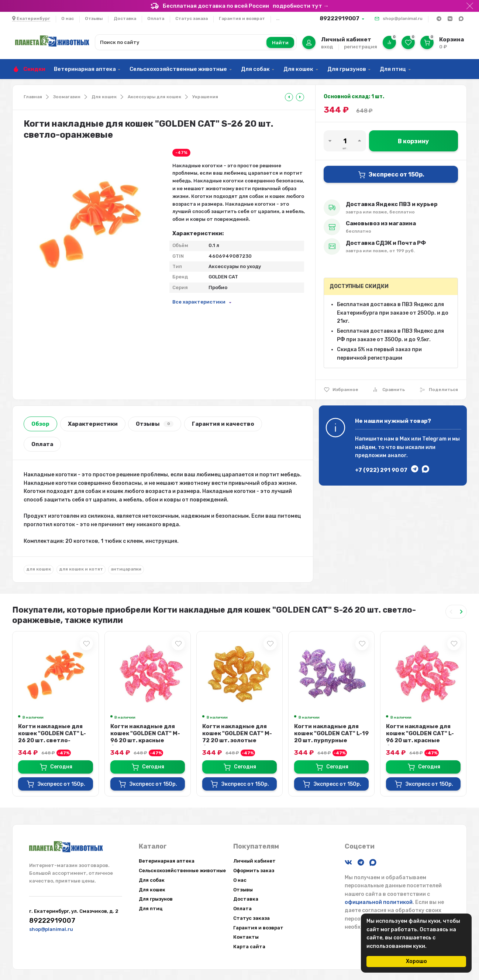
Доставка (125, 18)
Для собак (255, 69)
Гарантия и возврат (242, 18)
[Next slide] (461, 612)
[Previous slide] (451, 612)
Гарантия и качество (223, 424)
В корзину (413, 141)
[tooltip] (289, 97)
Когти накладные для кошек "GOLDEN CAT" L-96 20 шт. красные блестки (420, 737)
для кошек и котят (81, 569)
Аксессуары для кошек (154, 97)
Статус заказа (192, 18)
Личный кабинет (254, 861)
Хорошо (416, 961)
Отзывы (94, 18)
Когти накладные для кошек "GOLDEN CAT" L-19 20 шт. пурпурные (331, 733)
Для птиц (393, 69)
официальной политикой (379, 902)
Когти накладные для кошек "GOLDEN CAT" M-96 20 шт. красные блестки (145, 737)
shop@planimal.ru (403, 18)
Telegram (434, 439)
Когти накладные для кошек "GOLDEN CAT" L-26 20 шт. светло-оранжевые (52, 737)
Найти (280, 43)
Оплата (156, 18)
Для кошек (298, 69)
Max (405, 439)
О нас (68, 18)
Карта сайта (249, 947)
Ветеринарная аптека (85, 69)
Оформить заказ (254, 871)
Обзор (40, 424)
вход (327, 47)
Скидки (34, 69)
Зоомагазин (67, 97)
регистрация (361, 47)
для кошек (39, 569)
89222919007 (340, 18)
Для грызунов (347, 69)
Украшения (205, 97)
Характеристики (93, 424)
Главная (33, 97)
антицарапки (126, 569)
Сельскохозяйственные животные (178, 69)
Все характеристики (199, 302)
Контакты (246, 937)
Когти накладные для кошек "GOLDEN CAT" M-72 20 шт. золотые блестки (237, 737)
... (278, 18)
